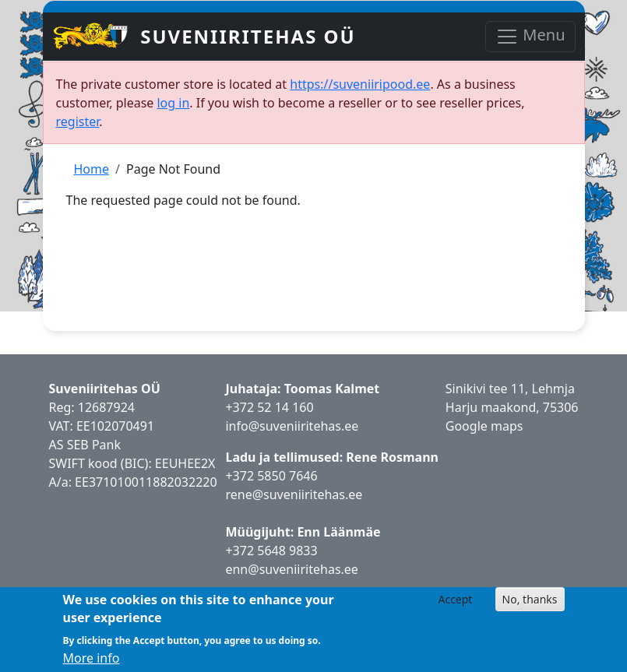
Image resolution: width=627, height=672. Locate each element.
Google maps (484, 426)
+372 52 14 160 (269, 407)
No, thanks (530, 599)
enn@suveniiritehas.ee (291, 569)
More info (92, 658)
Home (92, 169)
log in (173, 103)
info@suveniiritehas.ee (292, 426)
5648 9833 (289, 551)
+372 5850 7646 (271, 476)
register (78, 121)
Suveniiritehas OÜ (248, 36)
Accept (455, 599)
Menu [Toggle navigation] (530, 36)
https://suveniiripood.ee (360, 84)
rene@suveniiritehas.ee (294, 494)
